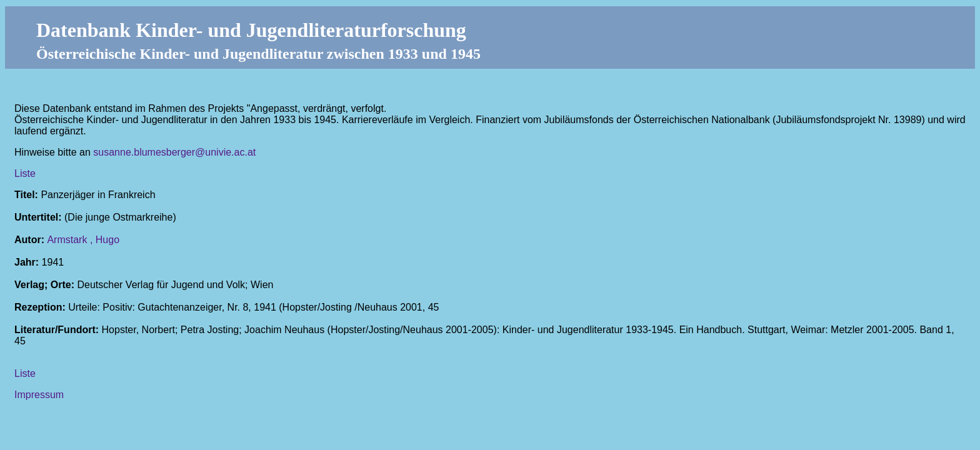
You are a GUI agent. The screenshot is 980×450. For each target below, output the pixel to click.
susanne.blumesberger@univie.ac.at (174, 152)
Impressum (39, 395)
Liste (25, 173)
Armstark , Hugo (83, 240)
